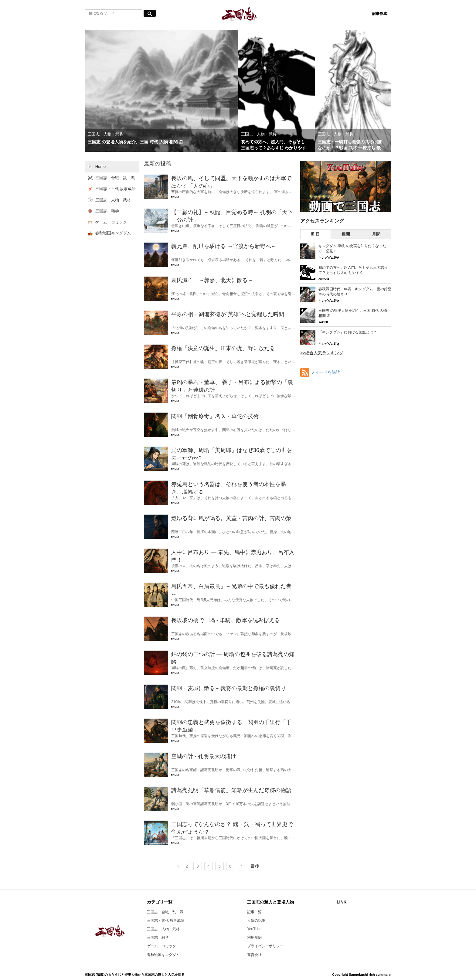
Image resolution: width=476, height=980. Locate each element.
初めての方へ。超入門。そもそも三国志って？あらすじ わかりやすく (353, 270)
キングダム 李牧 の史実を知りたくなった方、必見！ (352, 248)
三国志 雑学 (158, 937)
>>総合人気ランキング (322, 353)
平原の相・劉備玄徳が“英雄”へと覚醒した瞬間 (228, 314)
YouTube (254, 929)
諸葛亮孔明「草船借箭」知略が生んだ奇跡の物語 (231, 790)
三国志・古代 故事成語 (166, 920)
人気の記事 (256, 920)
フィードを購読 (325, 372)
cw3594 (324, 279)
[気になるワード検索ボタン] (150, 13)
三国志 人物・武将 (163, 929)
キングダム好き (329, 258)
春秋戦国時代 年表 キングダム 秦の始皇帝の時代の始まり (355, 292)
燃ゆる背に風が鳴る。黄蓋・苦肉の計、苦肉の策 (231, 518)
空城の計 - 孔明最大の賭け (206, 756)
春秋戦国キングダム (163, 955)
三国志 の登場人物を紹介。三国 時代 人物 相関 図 (353, 313)
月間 (376, 234)
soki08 (323, 322)
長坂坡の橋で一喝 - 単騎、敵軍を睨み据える (226, 620)
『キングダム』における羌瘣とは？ (348, 332)
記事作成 (379, 14)
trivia (175, 197)
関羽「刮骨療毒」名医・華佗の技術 (215, 416)
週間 (346, 234)
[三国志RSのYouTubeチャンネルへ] (346, 187)
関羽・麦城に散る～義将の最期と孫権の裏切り (229, 688)
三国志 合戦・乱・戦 (165, 912)
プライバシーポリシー (265, 946)
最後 (255, 866)
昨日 (315, 234)
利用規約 (254, 937)
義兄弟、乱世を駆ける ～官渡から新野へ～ (224, 246)
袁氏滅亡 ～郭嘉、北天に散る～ (212, 280)
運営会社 (254, 955)
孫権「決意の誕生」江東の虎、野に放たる (223, 348)
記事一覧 (254, 912)
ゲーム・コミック (161, 946)
